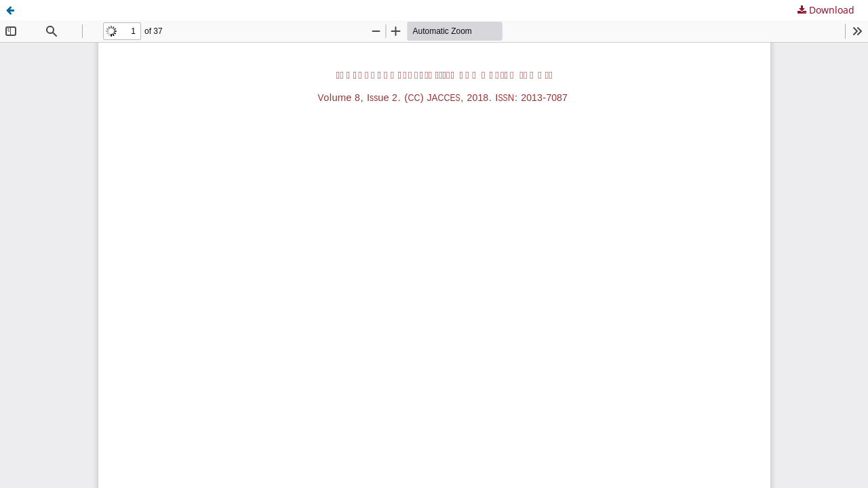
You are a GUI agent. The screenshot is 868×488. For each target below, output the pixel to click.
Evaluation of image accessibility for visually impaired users (163, 10)
